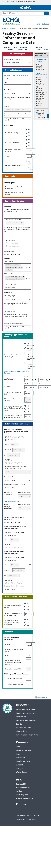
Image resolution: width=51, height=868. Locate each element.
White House (23, 772)
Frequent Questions (24, 799)
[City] (18, 86)
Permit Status (8, 262)
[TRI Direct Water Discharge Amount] (28, 679)
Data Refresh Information (26, 819)
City (5, 83)
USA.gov (21, 769)
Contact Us (45, 24)
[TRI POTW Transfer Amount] (28, 685)
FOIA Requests (22, 795)
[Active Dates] (31, 387)
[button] (12, 265)
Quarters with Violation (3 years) (14, 484)
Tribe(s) (8, 157)
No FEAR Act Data (23, 728)
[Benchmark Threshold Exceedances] (10, 512)
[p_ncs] (18, 320)
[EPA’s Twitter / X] (23, 810)
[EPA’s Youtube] (27, 810)
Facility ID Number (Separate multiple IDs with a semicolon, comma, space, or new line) (17, 230)
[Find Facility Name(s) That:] (15, 223)
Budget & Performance (26, 713)
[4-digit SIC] (18, 308)
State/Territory (9, 90)
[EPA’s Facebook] (18, 810)
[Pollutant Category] (28, 656)
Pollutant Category (11, 656)
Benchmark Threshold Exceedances (8, 506)
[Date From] (19, 450)
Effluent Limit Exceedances (8, 494)
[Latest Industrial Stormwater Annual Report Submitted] (28, 416)
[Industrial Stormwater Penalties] (18, 590)
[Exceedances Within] (25, 496)
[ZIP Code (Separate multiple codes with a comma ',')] (18, 102)
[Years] (15, 445)
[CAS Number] (28, 661)
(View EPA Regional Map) (20, 76)
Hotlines (20, 791)
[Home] (25, 7)
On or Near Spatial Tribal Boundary (13, 151)
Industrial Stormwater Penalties (14, 586)
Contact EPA (21, 784)
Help (46, 49)
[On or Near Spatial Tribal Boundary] (30, 150)
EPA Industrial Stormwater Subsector (13, 400)
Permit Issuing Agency (11, 284)
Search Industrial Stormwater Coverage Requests (17, 372)
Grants (19, 724)
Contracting (21, 717)
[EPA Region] (18, 79)
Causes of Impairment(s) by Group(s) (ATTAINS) (13, 614)
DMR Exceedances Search (12, 502)
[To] (13, 455)
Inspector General (24, 750)
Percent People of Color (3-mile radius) (14, 188)
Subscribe (20, 765)
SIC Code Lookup (10, 312)
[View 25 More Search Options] (10, 49)
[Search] (46, 13)
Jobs (18, 754)
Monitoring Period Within (13, 669)
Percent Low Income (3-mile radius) (14, 194)
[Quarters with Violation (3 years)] (18, 488)
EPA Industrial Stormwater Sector (13, 393)
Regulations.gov (24, 761)
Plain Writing (22, 731)
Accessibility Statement (26, 710)
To (5, 455)
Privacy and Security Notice (28, 735)
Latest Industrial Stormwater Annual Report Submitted (13, 417)
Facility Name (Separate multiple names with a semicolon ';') (17, 211)
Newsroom (21, 758)
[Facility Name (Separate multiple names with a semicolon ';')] (18, 216)
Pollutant (8, 644)
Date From (7, 450)
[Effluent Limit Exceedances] (10, 498)
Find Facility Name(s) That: (14, 219)
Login (38, 24)
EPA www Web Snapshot (26, 721)
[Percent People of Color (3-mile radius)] (28, 187)
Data (18, 747)
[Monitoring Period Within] (28, 669)
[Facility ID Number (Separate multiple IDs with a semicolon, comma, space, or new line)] (18, 236)
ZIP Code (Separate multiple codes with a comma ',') (17, 98)
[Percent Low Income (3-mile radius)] (28, 193)
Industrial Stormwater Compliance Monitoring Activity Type (16, 468)
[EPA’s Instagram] (32, 810)
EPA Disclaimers (23, 788)
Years (7, 445)
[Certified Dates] (31, 380)
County (6, 106)
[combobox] (5, 63)
